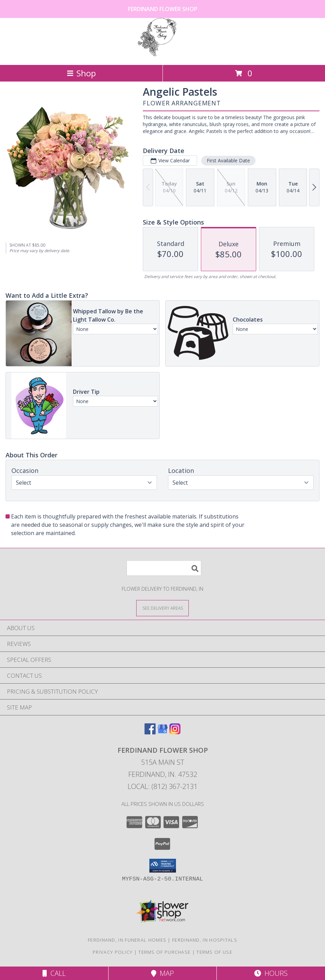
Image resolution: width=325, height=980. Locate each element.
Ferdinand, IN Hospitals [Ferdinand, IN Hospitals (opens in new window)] (205, 940)
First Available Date (228, 160)
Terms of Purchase (164, 952)
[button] (163, 866)
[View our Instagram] (175, 732)
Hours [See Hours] (271, 973)
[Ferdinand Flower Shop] (162, 55)
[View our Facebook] (150, 732)
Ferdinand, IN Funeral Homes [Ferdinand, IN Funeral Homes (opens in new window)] (127, 940)
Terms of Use (214, 952)
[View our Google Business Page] (162, 732)
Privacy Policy (113, 952)
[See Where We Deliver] (162, 608)
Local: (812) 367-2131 (162, 786)
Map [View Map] (162, 973)
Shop (81, 73)
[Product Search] (164, 568)
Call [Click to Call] (54, 973)
